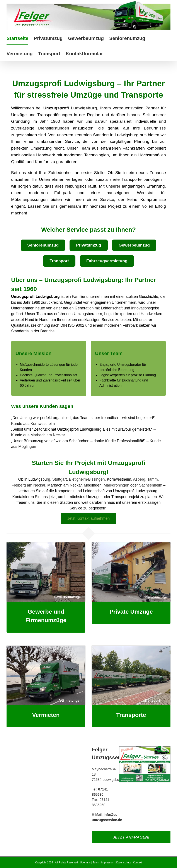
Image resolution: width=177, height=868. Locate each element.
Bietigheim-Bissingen (87, 479)
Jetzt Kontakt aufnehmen (89, 518)
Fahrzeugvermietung (107, 261)
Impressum (108, 863)
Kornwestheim (43, 424)
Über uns (85, 863)
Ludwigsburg (84, 108)
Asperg (139, 479)
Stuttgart (60, 479)
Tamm (153, 479)
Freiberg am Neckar (28, 485)
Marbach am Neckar (48, 435)
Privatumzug (89, 245)
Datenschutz (124, 863)
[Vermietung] (46, 647)
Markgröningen (116, 485)
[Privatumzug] (131, 544)
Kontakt (137, 863)
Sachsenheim (151, 485)
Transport (59, 261)
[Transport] (131, 647)
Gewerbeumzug (134, 245)
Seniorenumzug (43, 245)
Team (96, 863)
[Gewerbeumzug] (46, 544)
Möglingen (27, 447)
